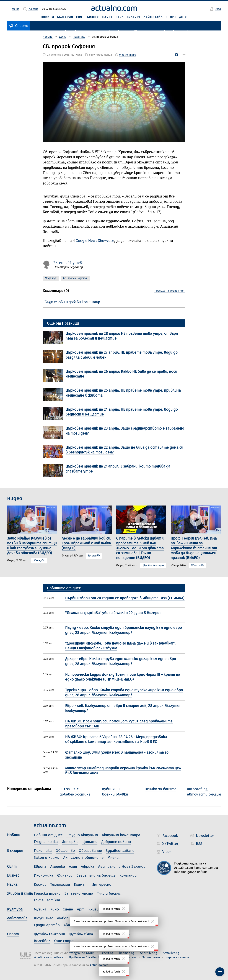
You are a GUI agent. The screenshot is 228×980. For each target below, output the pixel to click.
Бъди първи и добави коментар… (74, 302)
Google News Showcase (95, 241)
